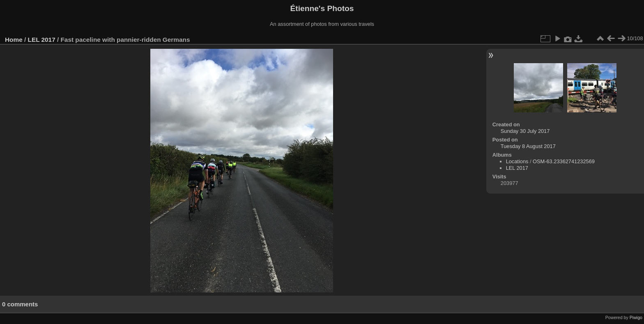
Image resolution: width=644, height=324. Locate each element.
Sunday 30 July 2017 (525, 131)
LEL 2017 (42, 40)
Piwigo (636, 317)
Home (14, 40)
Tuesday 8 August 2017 (528, 146)
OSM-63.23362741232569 (564, 161)
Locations (517, 161)
